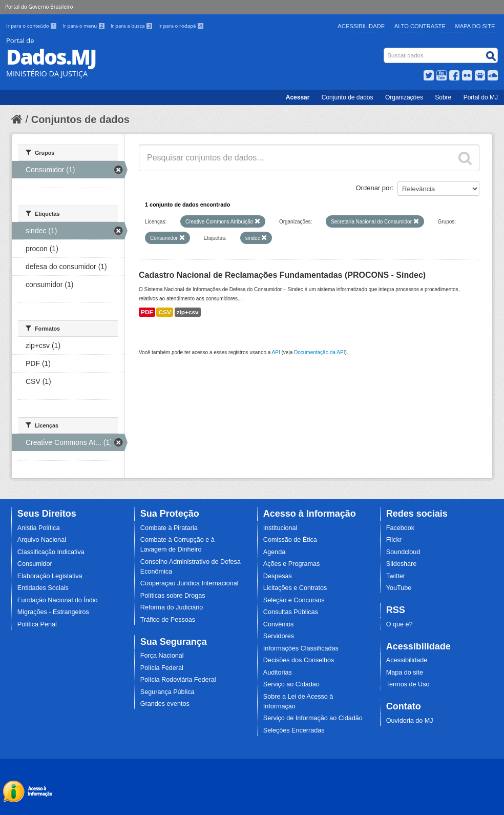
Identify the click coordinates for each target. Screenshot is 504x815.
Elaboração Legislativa (50, 576)
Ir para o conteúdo (32, 26)
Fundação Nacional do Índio (58, 600)
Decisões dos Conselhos (299, 660)
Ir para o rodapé (181, 26)
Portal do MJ (481, 97)
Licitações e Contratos (295, 588)
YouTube (399, 588)
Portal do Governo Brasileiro (39, 7)
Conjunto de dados (348, 97)
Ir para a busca (132, 26)
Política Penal (37, 624)
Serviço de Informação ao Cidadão (313, 718)
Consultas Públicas (291, 612)
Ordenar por (374, 188)
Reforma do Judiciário (172, 607)
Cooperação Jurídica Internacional (190, 583)
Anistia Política (39, 528)
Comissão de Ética (290, 540)
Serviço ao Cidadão (291, 684)
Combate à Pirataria (169, 528)
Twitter (396, 576)
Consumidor (35, 564)
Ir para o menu (85, 26)
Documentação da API (320, 352)
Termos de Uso (408, 684)
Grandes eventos (165, 704)
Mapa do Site (475, 26)
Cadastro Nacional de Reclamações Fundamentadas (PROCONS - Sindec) (282, 275)
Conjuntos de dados (80, 119)
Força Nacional (162, 656)
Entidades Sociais (43, 588)
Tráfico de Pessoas (168, 620)
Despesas (278, 576)
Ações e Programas (292, 564)
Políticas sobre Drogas (173, 596)
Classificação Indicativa (51, 552)
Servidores (279, 636)
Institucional (280, 528)
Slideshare (402, 564)
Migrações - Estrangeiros (53, 612)
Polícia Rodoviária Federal (178, 680)
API (276, 352)
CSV (164, 312)
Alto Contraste (420, 26)
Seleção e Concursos (294, 600)
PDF (147, 312)
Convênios (279, 624)
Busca (385, 50)
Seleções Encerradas (294, 730)
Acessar (298, 97)
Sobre (443, 97)
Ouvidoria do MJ (410, 721)
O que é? (400, 624)
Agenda (274, 552)
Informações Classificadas (301, 648)
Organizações (404, 97)
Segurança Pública (167, 692)
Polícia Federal (162, 668)
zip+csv (188, 312)
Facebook (400, 528)
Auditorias (278, 673)
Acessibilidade (361, 26)
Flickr (394, 540)
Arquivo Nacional (42, 540)
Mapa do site (405, 673)
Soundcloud (403, 552)
